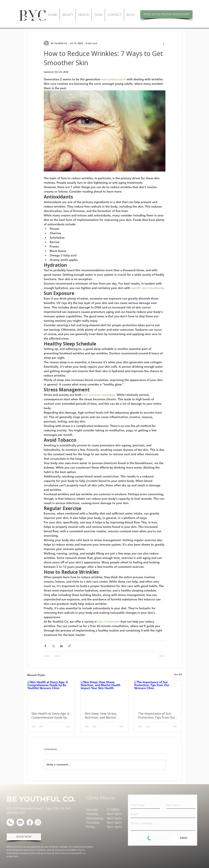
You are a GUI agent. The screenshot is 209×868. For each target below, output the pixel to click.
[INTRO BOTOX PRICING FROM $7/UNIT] (166, 14)
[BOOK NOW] (24, 837)
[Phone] (10, 822)
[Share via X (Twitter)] (53, 646)
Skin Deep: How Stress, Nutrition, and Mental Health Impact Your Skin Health (102, 715)
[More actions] (163, 43)
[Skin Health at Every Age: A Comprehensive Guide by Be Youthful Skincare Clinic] (51, 694)
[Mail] (20, 822)
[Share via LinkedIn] (61, 646)
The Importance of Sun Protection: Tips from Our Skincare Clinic (157, 715)
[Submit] (184, 838)
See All (178, 674)
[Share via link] (69, 646)
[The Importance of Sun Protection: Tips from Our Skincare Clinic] (158, 694)
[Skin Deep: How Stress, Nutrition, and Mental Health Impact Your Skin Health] (104, 694)
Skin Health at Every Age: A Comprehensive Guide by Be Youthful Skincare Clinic (50, 715)
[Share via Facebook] (45, 646)
